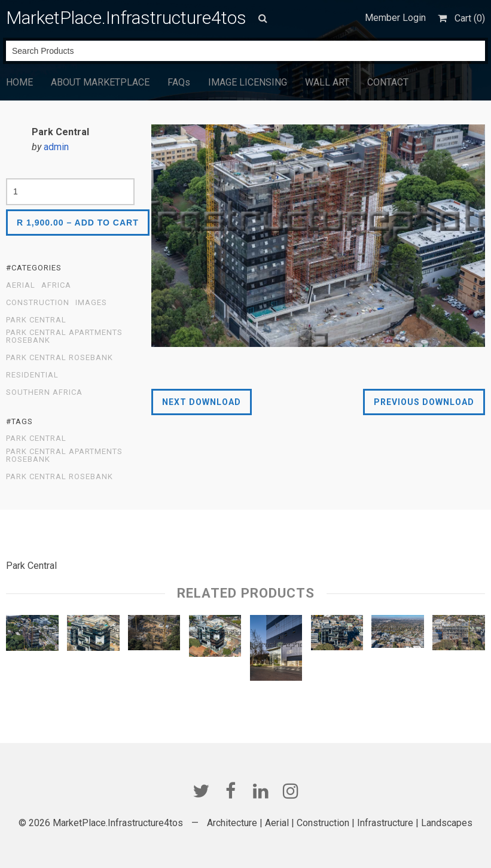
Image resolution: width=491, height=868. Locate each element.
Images (91, 303)
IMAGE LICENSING (248, 82)
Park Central (36, 320)
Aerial (21, 285)
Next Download (202, 402)
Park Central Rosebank (60, 358)
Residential (32, 375)
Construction (38, 303)
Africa (56, 285)
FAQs (179, 82)
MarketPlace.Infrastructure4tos (126, 18)
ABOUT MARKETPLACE (100, 82)
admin (56, 147)
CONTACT (388, 82)
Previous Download (424, 402)
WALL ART (327, 82)
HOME (19, 82)
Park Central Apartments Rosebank (64, 336)
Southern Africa (44, 392)
